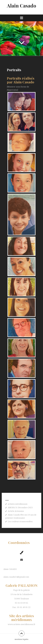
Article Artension (16, 511)
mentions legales (21, 639)
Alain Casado (21, 6)
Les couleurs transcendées (20, 521)
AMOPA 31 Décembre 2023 (20, 507)
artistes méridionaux (18, 504)
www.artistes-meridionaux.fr (22, 624)
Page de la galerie (22, 590)
